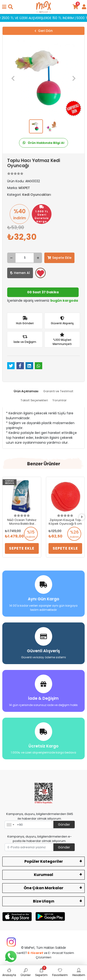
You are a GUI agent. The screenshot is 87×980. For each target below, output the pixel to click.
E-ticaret (35, 953)
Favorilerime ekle (40, 273)
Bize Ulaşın (44, 901)
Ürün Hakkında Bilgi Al (43, 143)
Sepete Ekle (59, 258)
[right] (82, 517)
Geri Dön (44, 31)
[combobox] (10, 825)
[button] (13, 78)
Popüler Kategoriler (44, 861)
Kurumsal (43, 875)
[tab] (26, 391)
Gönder (64, 825)
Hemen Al (20, 273)
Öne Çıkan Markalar (43, 888)
